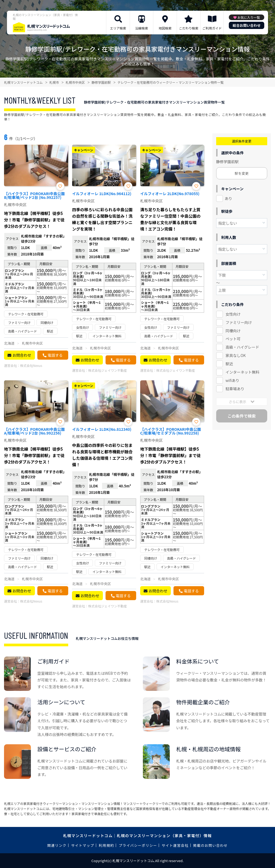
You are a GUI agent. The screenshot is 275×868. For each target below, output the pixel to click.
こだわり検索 (189, 28)
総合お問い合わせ (247, 25)
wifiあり (232, 380)
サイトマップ (83, 845)
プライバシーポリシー (138, 845)
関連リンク (57, 845)
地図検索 (165, 28)
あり (229, 198)
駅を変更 (242, 173)
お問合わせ (22, 355)
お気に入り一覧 (249, 17)
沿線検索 (142, 28)
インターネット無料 (243, 372)
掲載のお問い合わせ (210, 845)
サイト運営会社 (175, 845)
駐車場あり (235, 389)
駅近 (229, 364)
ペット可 (233, 339)
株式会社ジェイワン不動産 (107, 370)
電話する (55, 355)
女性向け (233, 314)
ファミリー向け (239, 322)
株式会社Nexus (31, 365)
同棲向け (233, 331)
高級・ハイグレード (242, 347)
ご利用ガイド (212, 28)
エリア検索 (118, 28)
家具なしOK (236, 355)
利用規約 (106, 845)
